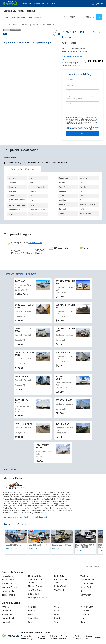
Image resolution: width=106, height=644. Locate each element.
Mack (57, 614)
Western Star (87, 607)
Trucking (25, 25)
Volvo (31, 614)
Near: (66, 17)
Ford (30, 622)
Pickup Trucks (61, 586)
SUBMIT (82, 134)
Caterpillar (33, 618)
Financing (37, 4)
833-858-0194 (93, 61)
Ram (83, 622)
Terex (57, 622)
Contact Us (89, 638)
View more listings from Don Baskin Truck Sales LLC (25, 517)
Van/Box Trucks (9, 587)
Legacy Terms (43, 638)
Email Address (71, 91)
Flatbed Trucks (9, 583)
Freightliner (7, 614)
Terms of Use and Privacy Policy (28, 638)
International (8, 618)
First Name (70, 79)
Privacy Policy (70, 129)
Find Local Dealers (49, 4)
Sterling (32, 611)
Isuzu (57, 611)
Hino (83, 618)
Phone (68, 96)
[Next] (55, 30)
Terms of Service (83, 129)
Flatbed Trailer (87, 580)
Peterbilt (58, 618)
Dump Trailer (86, 587)
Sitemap (98, 637)
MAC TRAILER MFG (49, 25)
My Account (99, 4)
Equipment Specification (17, 42)
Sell (31, 4)
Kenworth (6, 622)
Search (25, 4)
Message (69, 103)
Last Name (70, 85)
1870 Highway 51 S (71, 63)
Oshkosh (32, 607)
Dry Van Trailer (87, 583)
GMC (57, 607)
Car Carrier (86, 595)
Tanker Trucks (9, 595)
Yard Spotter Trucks (37, 598)
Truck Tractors (9, 580)
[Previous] (7, 30)
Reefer (84, 591)
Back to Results (12, 25)
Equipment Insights (43, 42)
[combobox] (69, 98)
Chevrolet (6, 611)
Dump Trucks (8, 591)
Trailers (35, 25)
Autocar (6, 607)
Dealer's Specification (22, 169)
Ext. (92, 96)
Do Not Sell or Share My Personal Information (59, 638)
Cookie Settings (78, 638)
